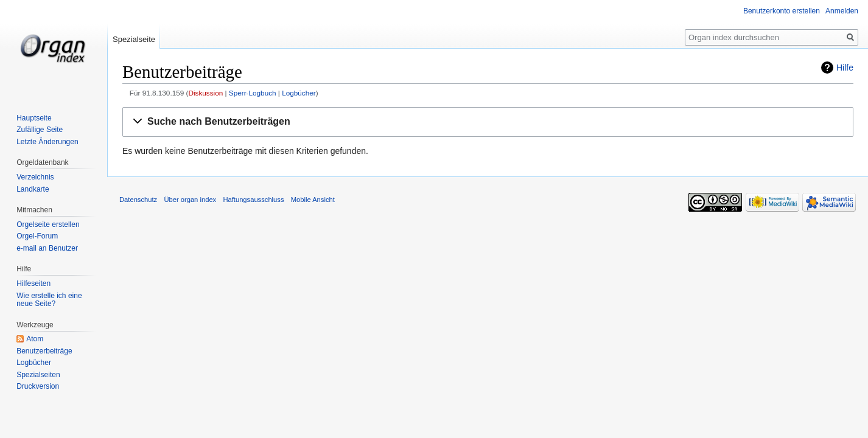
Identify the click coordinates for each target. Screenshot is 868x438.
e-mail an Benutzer (47, 248)
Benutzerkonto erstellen (782, 11)
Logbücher (299, 93)
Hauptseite (34, 118)
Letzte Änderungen (47, 142)
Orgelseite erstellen (48, 224)
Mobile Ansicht (313, 200)
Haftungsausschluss (253, 200)
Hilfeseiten (33, 283)
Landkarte (33, 189)
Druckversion (38, 386)
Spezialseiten (38, 375)
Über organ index (190, 200)
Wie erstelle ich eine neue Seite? (49, 300)
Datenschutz (138, 200)
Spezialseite (134, 39)
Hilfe (845, 68)
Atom (35, 339)
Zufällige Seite (40, 130)
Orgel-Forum (37, 236)
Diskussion (205, 93)
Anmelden (842, 11)
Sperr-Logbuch (253, 93)
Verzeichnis (35, 177)
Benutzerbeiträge (44, 351)
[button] (488, 122)
